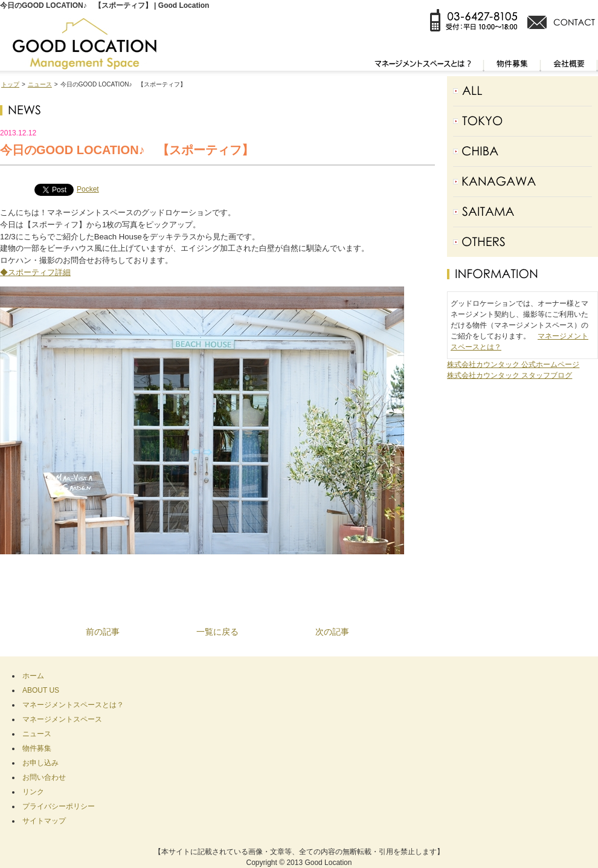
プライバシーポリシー (59, 806)
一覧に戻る (217, 632)
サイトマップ (44, 821)
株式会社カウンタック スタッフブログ (510, 375)
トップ (10, 84)
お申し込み (40, 763)
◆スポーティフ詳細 (35, 272)
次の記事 (332, 632)
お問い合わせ (44, 777)
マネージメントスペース (62, 719)
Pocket (88, 189)
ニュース (40, 84)
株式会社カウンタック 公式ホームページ (513, 364)
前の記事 (103, 632)
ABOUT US (41, 690)
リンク (33, 792)
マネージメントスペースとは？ (73, 705)
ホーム (33, 676)
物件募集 (37, 748)
